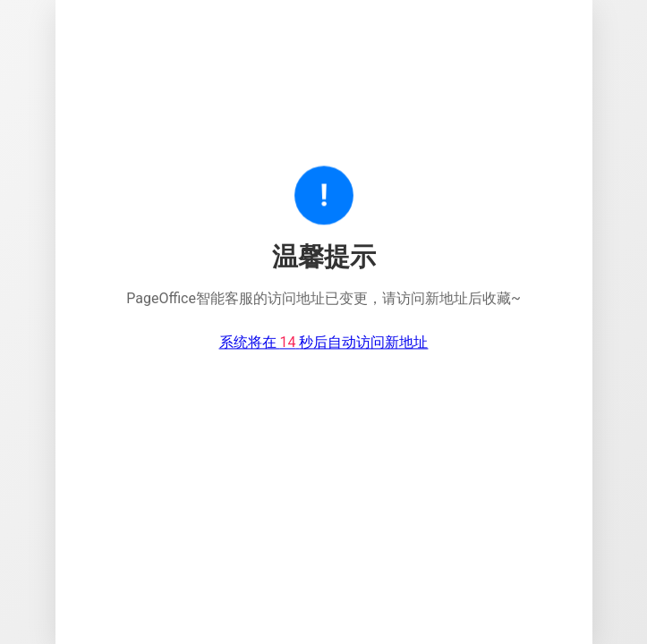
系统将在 (324, 343)
